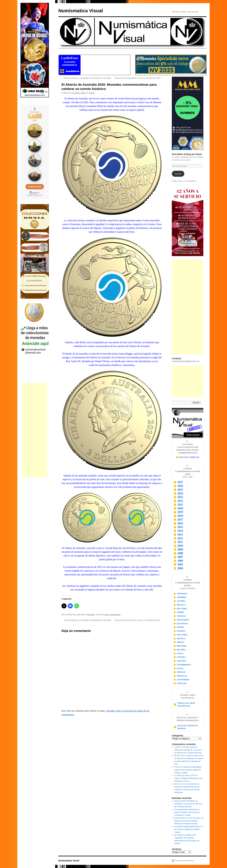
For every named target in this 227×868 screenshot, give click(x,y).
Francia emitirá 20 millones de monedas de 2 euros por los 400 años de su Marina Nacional (188, 750)
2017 (178, 520)
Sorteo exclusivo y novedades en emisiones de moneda (86, 78)
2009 (178, 550)
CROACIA (180, 616)
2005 (178, 564)
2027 (178, 482)
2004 (178, 568)
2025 (178, 490)
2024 (178, 493)
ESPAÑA (179, 627)
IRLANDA (180, 650)
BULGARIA (180, 609)
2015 (178, 527)
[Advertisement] (35, 430)
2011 (178, 542)
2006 (178, 561)
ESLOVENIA (181, 624)
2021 (178, 505)
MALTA (179, 668)
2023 (178, 497)
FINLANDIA (181, 635)
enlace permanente (112, 615)
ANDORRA (180, 597)
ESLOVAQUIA (181, 620)
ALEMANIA (180, 594)
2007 (178, 557)
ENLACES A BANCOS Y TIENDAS (186, 727)
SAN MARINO (181, 680)
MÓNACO (180, 672)
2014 (178, 531)
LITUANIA (180, 661)
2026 (178, 486)
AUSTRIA (179, 601)
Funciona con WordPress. (185, 861)
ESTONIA (179, 631)
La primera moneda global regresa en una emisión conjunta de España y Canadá (188, 770)
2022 (178, 501)
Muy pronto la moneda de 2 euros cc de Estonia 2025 (139, 78)
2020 (178, 508)
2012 (178, 538)
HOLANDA (180, 646)
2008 (178, 553)
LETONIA (180, 657)
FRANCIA (180, 639)
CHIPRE (179, 612)
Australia (91, 615)
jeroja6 (92, 93)
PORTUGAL (180, 676)
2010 (178, 546)
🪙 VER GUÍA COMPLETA (188, 457)
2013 (178, 535)
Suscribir (178, 174)
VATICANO (180, 683)
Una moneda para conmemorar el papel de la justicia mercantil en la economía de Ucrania (187, 812)
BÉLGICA (180, 605)
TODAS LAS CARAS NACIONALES (184, 705)
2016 (178, 523)
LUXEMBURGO (182, 665)
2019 (178, 512)
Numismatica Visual (81, 11)
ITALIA (178, 653)
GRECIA (179, 642)
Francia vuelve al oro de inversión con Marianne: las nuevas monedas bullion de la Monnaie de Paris (189, 821)
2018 (178, 516)
